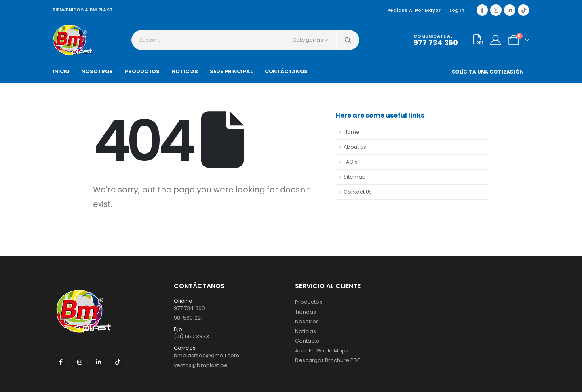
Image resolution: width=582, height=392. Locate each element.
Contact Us (358, 192)
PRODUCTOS (142, 71)
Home (352, 132)
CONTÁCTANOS (286, 71)
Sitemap (355, 177)
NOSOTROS (97, 71)
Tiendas (306, 312)
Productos (309, 302)
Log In (457, 10)
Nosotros (307, 321)
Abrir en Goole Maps (322, 351)
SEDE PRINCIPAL (231, 71)
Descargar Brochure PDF (327, 360)
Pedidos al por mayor (414, 10)
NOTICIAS (185, 71)
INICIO (61, 71)
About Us (355, 147)
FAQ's (351, 162)
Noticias (306, 331)
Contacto (308, 341)
